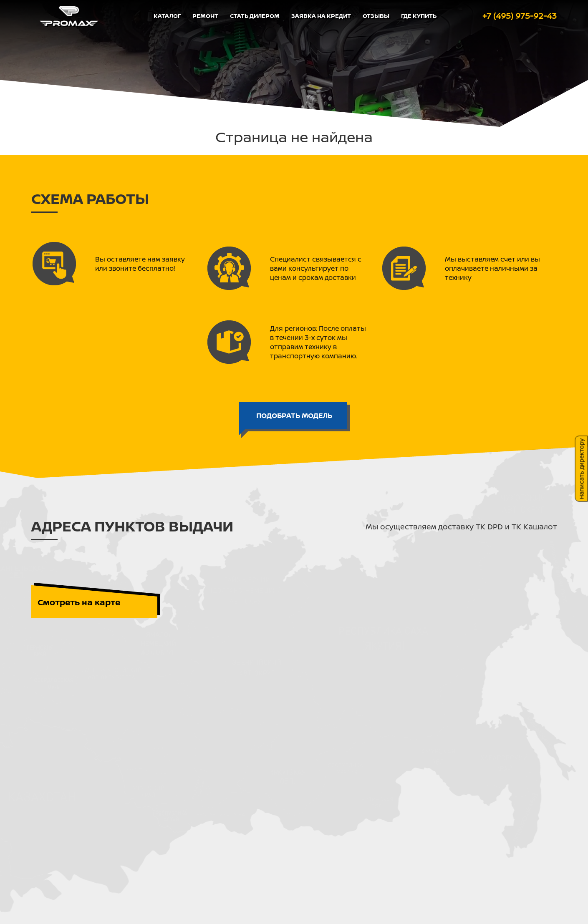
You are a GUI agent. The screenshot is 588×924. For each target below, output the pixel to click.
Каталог (167, 16)
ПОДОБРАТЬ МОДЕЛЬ (294, 415)
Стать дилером (255, 16)
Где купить (419, 16)
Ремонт (205, 16)
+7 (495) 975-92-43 (520, 16)
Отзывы (376, 16)
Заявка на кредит (321, 16)
